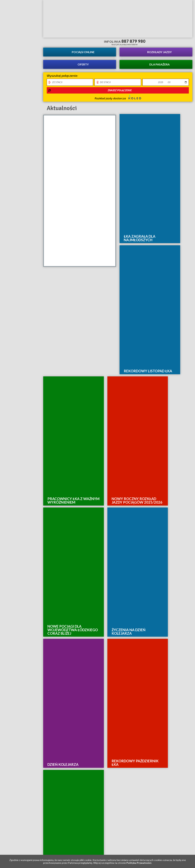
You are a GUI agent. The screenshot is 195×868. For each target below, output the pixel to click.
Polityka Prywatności (139, 863)
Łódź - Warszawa (17, 95)
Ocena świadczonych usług (16, 83)
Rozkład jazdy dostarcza (118, 97)
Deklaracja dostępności (14, 129)
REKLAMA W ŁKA (16, 103)
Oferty (83, 64)
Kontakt (10, 64)
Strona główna (20, 15)
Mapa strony (77, 667)
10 (136, 582)
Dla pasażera (159, 64)
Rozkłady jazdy (159, 52)
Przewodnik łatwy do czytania (74, 42)
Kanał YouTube (174, 42)
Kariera (10, 48)
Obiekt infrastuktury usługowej (16, 115)
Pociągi (83, 52)
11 (141, 582)
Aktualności (14, 40)
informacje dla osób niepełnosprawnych (62, 42)
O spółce (10, 56)
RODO (8, 139)
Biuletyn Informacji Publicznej (184, 42)
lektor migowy (68, 42)
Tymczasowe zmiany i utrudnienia (14, 151)
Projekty (11, 71)
